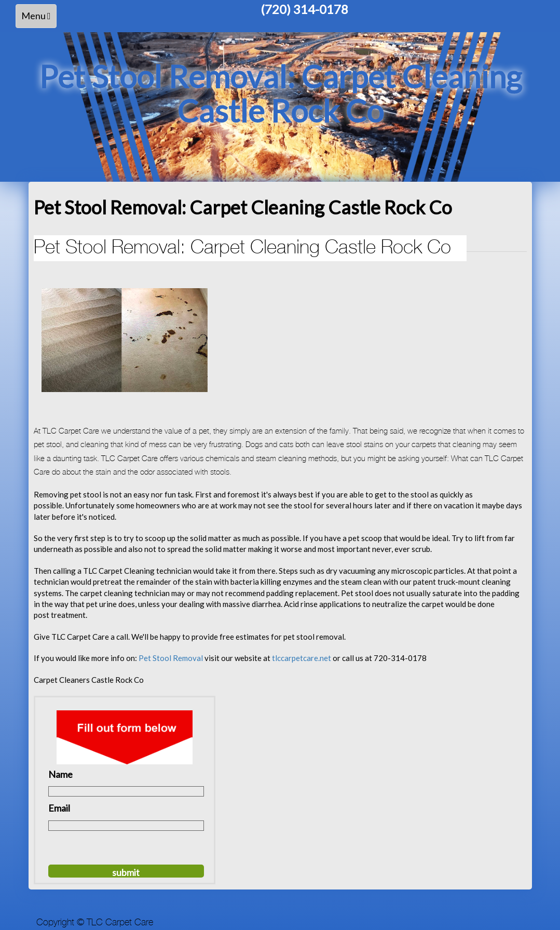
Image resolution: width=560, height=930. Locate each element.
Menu (39, 18)
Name (60, 774)
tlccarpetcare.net (302, 658)
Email (59, 808)
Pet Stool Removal (172, 658)
